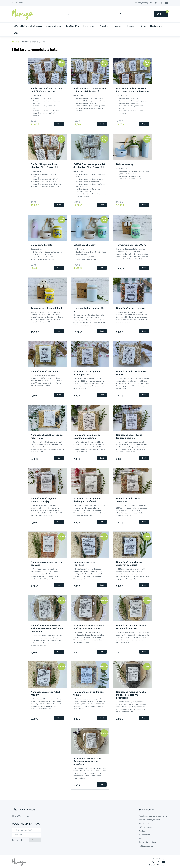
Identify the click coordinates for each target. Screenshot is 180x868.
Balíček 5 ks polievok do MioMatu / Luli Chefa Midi (45, 166)
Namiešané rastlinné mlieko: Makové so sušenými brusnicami (131, 695)
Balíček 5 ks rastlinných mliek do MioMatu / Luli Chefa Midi (89, 166)
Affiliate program (146, 846)
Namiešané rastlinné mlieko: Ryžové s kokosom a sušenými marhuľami (47, 628)
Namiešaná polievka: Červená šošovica (47, 563)
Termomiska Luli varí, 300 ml (46, 308)
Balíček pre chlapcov (85, 245)
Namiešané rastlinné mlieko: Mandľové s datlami (131, 627)
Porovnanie (89, 26)
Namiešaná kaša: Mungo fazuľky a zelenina (129, 436)
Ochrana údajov (18, 840)
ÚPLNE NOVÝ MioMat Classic (27, 26)
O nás (143, 26)
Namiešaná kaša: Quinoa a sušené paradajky (45, 500)
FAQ (141, 838)
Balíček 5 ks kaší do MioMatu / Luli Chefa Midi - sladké (90, 90)
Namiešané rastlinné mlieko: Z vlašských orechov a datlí (90, 627)
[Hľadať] (121, 14)
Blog (15, 33)
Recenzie (130, 26)
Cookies (142, 831)
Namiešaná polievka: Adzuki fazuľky (46, 693)
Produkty (103, 26)
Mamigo (16, 42)
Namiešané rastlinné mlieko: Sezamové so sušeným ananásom (89, 761)
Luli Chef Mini (72, 26)
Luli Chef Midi (53, 26)
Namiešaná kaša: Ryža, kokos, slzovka (132, 373)
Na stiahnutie (145, 835)
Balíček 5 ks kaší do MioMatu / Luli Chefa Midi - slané (47, 90)
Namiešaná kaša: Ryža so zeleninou (130, 500)
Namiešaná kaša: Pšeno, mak (46, 372)
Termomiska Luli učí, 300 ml (131, 245)
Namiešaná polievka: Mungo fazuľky (89, 693)
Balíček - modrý (125, 164)
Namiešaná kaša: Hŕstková (130, 308)
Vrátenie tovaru (146, 827)
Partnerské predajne (148, 842)
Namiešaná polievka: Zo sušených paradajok (129, 563)
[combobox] (93, 14)
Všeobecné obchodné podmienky (153, 816)
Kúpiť (59, 124)
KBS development (162, 865)
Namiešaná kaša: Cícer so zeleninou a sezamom (87, 436)
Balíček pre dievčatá (42, 245)
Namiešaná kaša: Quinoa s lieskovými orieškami (88, 500)
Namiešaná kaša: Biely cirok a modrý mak (47, 436)
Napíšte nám (17, 3)
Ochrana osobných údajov (150, 820)
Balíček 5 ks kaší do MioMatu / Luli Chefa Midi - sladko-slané (132, 90)
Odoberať (35, 840)
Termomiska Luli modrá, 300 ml (89, 310)
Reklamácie (144, 823)
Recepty (117, 26)
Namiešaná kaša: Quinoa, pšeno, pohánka (87, 373)
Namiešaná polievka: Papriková (85, 563)
